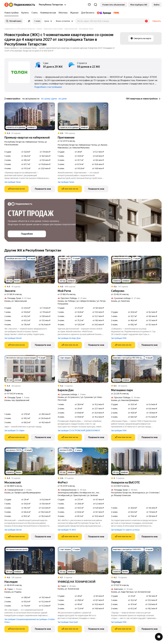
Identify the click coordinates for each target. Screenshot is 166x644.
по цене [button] (63, 99)
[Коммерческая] (48, 13)
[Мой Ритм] (83, 270)
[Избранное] (89, 5)
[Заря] (30, 369)
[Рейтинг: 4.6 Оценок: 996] (83, 287)
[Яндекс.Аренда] (104, 13)
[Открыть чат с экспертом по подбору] (159, 637)
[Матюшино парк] (136, 369)
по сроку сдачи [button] (49, 99)
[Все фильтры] (29, 21)
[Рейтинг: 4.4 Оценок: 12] (30, 478)
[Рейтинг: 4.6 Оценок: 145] (30, 577)
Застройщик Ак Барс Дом (69, 338)
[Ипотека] (63, 13)
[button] (95, 5)
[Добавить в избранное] (52, 106)
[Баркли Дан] (83, 369)
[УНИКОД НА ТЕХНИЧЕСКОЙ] (83, 561)
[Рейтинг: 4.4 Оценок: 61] (30, 133)
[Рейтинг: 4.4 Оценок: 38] (30, 386)
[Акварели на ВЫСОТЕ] (136, 461)
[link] (157, 5)
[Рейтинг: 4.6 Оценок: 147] (136, 287)
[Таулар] (136, 561)
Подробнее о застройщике (48, 87)
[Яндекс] (7, 5)
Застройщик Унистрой (68, 622)
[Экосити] (30, 270)
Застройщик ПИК (119, 338)
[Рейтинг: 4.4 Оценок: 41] (30, 287)
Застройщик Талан (13, 182)
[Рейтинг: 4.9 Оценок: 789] (83, 133)
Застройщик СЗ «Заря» (15, 430)
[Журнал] (74, 13)
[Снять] (35, 13)
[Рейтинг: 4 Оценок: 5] (136, 478)
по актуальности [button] (31, 99)
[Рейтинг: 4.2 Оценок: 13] (136, 577)
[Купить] (25, 13)
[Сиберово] (136, 270)
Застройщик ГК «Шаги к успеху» (126, 530)
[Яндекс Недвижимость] (22, 5)
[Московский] (30, 461)
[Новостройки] (12, 13)
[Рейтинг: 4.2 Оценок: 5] (83, 386)
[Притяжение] (83, 116)
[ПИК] (116, 13)
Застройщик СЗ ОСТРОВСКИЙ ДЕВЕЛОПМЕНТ (79, 430)
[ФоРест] (83, 461)
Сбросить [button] (157, 21)
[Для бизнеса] (88, 13)
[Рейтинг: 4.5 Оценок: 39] (136, 386)
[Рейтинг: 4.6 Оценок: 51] (83, 478)
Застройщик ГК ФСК (67, 530)
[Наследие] (30, 561)
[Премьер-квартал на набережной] (30, 116)
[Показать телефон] (17, 189)
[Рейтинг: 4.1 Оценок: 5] (83, 577)
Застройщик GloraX (13, 338)
